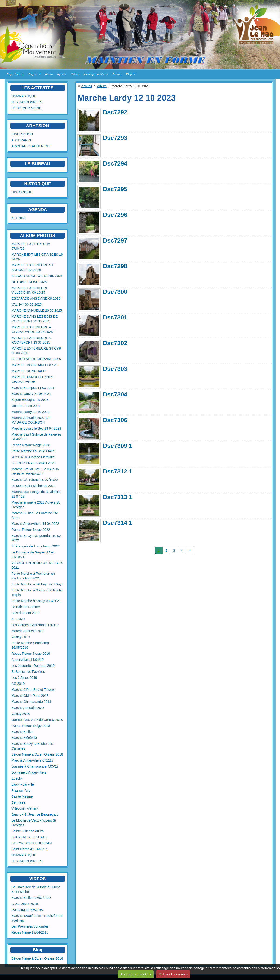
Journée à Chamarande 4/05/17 (35, 766)
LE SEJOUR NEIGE (27, 108)
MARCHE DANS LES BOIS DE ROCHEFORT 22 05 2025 (35, 319)
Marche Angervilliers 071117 (33, 760)
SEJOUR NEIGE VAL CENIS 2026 (37, 276)
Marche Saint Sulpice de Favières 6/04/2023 (36, 437)
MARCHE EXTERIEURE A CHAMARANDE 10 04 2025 (32, 329)
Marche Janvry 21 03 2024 (31, 394)
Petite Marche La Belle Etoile (33, 451)
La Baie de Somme (26, 607)
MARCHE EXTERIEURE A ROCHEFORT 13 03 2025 (31, 340)
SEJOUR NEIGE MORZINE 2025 (36, 359)
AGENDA (19, 218)
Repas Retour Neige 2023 (31, 445)
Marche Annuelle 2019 (28, 631)
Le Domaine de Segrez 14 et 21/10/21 (33, 555)
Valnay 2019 (21, 637)
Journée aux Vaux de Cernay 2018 (37, 720)
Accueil (87, 86)
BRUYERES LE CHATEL (30, 837)
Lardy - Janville (23, 784)
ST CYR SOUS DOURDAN (32, 843)
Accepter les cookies (136, 974)
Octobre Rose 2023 (26, 406)
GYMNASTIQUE (24, 96)
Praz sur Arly (21, 790)
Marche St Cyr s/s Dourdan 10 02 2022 (36, 538)
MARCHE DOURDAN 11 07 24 (35, 365)
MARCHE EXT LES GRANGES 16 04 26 (37, 257)
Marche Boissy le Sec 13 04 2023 (36, 428)
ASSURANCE (22, 140)
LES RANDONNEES (27, 102)
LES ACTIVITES (38, 88)
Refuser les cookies (173, 974)
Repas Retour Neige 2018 (31, 726)
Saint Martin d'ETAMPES (30, 849)
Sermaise (19, 802)
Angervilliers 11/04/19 (28, 660)
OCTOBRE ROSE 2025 (29, 282)
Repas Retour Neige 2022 (31, 530)
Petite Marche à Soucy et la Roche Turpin (37, 593)
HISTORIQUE (38, 184)
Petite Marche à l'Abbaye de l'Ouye (38, 584)
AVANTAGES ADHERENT (31, 146)
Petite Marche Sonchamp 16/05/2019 (30, 645)
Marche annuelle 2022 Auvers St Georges (36, 505)
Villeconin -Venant (25, 808)
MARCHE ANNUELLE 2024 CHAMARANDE (32, 379)
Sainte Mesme (22, 796)
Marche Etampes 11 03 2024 (33, 388)
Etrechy (17, 778)
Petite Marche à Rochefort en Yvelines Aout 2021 (33, 576)
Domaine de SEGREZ (28, 910)
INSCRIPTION (22, 134)
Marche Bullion (23, 732)
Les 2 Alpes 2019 (24, 678)
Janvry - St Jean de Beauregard (35, 814)
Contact (117, 74)
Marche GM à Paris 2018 (30, 696)
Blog (129, 74)
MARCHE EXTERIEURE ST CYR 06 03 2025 (36, 351)
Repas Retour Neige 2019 (31, 654)
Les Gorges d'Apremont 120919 (35, 625)
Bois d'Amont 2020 (25, 613)
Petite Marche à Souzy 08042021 (36, 601)
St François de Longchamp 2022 (36, 546)
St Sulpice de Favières (28, 672)
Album (49, 74)
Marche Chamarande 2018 (31, 702)
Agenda (62, 74)
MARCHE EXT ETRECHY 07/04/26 (31, 246)
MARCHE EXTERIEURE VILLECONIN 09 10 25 (30, 290)
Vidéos (75, 74)
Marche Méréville (24, 738)
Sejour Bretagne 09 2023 (30, 400)
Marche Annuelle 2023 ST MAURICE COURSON (31, 420)
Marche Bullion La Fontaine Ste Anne (35, 515)
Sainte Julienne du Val (28, 831)
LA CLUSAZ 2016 (25, 904)
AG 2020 (18, 619)
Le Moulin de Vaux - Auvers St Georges (34, 823)
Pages (33, 74)
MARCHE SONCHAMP (29, 371)
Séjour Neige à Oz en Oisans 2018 (37, 754)
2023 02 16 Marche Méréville (33, 457)
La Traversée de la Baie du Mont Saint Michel (36, 889)
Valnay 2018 (21, 714)
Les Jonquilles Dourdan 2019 (33, 666)
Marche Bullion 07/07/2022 (31, 898)
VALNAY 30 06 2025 (27, 304)
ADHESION (38, 126)
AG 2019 (18, 684)
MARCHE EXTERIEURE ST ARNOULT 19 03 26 (32, 267)
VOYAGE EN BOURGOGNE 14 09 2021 (37, 565)
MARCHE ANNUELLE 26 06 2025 (37, 310)
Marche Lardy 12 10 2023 (31, 412)
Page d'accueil (16, 74)
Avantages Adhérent (96, 74)
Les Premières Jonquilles (30, 926)
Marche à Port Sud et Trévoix (33, 690)
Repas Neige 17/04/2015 (30, 932)
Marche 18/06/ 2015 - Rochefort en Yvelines (37, 918)
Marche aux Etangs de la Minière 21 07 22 (36, 494)
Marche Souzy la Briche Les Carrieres (32, 746)
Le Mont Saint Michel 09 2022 (34, 486)
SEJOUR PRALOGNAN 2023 (33, 463)
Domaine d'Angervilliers (29, 772)
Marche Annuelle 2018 (28, 708)
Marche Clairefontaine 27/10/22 (35, 480)
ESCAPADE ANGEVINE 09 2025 (36, 298)
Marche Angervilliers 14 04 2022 (35, 524)
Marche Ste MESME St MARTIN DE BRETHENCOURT (36, 471)
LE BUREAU (38, 164)
